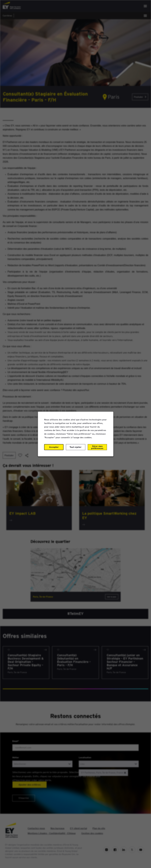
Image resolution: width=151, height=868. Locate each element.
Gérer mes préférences (97, 447)
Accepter (54, 447)
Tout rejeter (75, 447)
